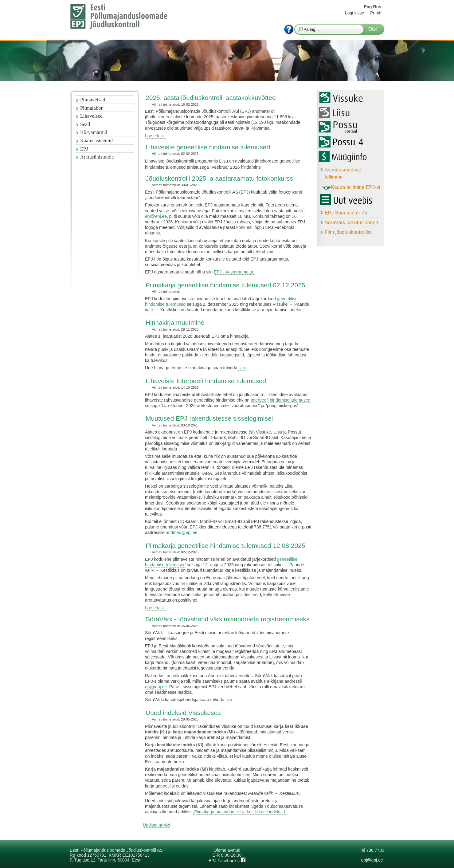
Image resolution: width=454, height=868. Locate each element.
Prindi (376, 13)
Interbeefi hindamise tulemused (281, 400)
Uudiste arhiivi (156, 825)
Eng (368, 7)
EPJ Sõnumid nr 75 (346, 213)
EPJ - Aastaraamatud (234, 272)
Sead (85, 124)
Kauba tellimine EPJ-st (351, 188)
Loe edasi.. (156, 136)
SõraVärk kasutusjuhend (351, 223)
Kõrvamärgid (94, 132)
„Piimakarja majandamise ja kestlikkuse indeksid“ (240, 812)
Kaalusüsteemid (96, 141)
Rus (377, 7)
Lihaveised (91, 116)
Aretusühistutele (97, 157)
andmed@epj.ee (182, 532)
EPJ (84, 149)
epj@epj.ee (156, 216)
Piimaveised (93, 100)
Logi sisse (354, 13)
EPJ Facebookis (227, 861)
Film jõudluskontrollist (348, 232)
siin (242, 368)
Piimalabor (91, 108)
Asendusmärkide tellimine (343, 173)
